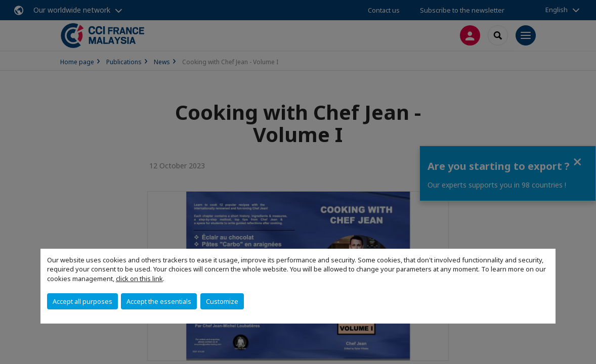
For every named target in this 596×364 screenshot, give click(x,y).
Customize (222, 301)
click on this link (139, 279)
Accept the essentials (159, 301)
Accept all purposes (82, 301)
